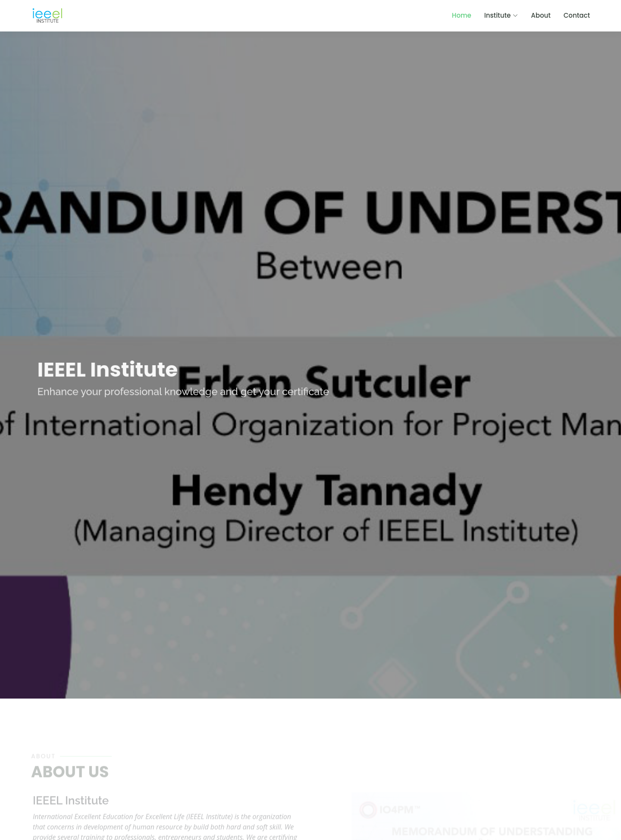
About (541, 15)
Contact (577, 15)
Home (462, 15)
